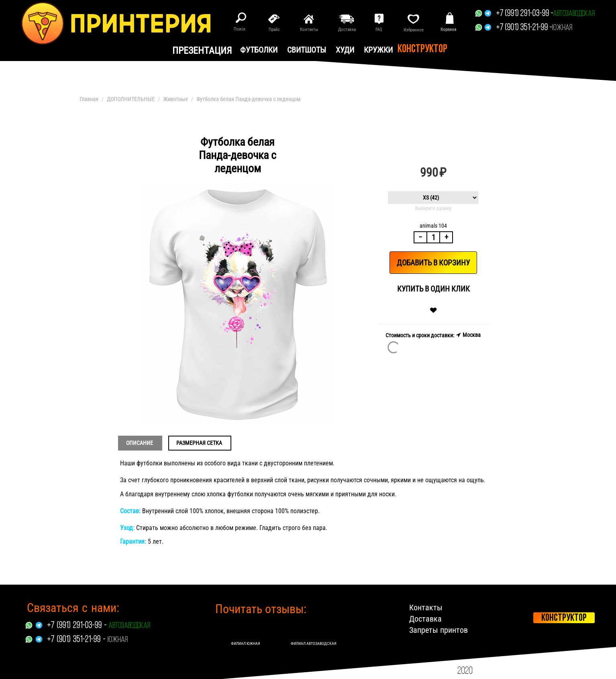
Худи (345, 50)
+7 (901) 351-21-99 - (524, 28)
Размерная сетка (199, 443)
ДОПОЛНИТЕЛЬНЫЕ (131, 99)
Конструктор (422, 49)
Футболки (259, 50)
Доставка (425, 619)
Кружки (378, 50)
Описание (140, 443)
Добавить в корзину (433, 263)
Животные (175, 99)
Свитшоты (307, 50)
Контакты (426, 608)
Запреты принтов (439, 630)
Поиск (240, 29)
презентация (202, 51)
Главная (89, 99)
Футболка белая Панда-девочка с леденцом (248, 99)
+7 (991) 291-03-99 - (524, 14)
